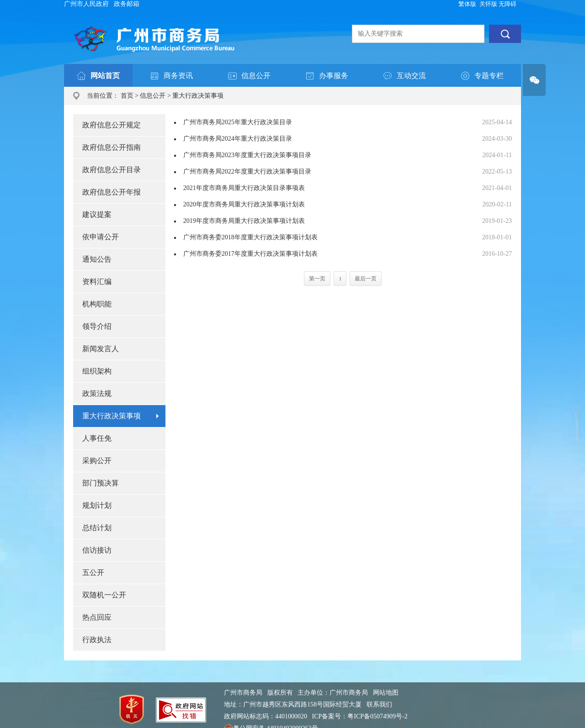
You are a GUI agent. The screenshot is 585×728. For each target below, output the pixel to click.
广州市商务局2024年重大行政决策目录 (238, 139)
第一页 (317, 279)
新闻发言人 (101, 349)
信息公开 (153, 96)
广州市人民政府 (86, 4)
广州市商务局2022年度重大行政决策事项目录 (247, 171)
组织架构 (97, 371)
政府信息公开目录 (112, 170)
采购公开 (97, 461)
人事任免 (97, 438)
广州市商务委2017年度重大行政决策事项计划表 (250, 254)
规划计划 (97, 505)
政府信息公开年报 (112, 192)
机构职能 (97, 304)
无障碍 (508, 4)
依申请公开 (101, 237)
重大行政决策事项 (198, 96)
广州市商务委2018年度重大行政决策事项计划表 (250, 237)
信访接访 (97, 550)
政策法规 (97, 393)
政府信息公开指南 (112, 147)
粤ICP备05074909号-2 (377, 716)
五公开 (93, 572)
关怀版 (488, 4)
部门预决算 (101, 483)
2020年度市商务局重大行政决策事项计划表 (244, 204)
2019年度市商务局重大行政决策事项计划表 (244, 221)
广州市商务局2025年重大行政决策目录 (238, 122)
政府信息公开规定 (112, 125)
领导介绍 (97, 326)
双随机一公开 (104, 595)
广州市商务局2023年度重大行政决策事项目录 (247, 155)
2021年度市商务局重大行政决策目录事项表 (244, 188)
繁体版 (467, 4)
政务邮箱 (127, 4)
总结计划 (97, 528)
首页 (127, 96)
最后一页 (366, 279)
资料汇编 (97, 282)
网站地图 (386, 693)
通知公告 (97, 259)
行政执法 (97, 640)
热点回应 (97, 617)
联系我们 (379, 704)
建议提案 (97, 214)
